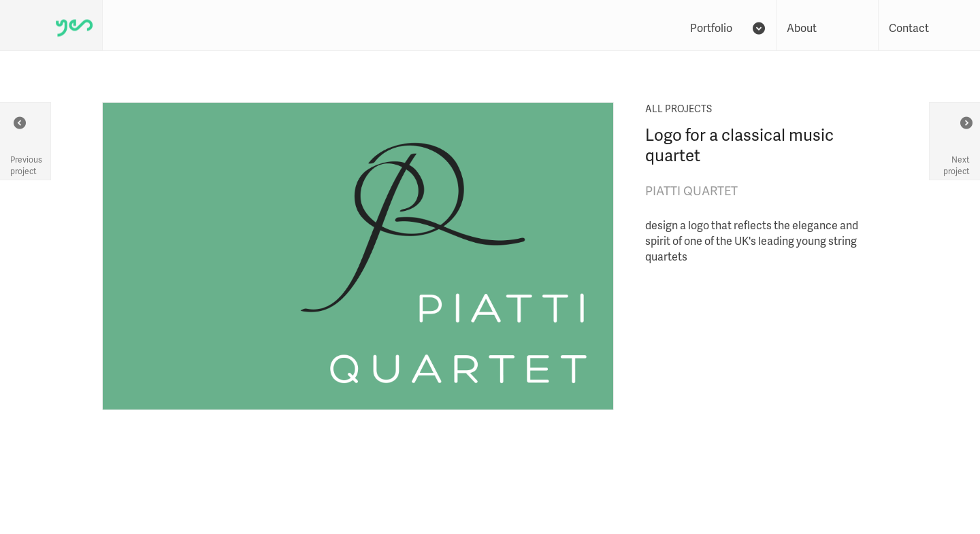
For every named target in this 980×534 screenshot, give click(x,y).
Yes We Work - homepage (51, 25)
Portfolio (726, 28)
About (802, 28)
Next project (957, 147)
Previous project (26, 147)
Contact (909, 28)
